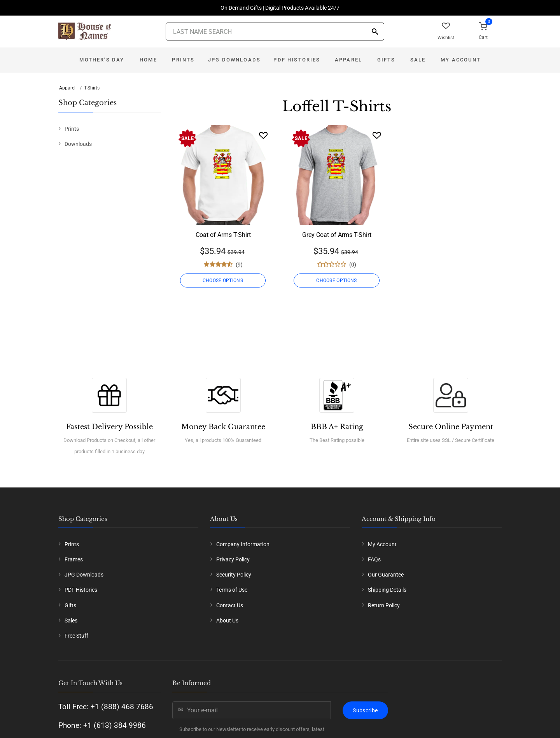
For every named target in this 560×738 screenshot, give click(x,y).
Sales (71, 621)
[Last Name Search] (275, 32)
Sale (418, 60)
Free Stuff (76, 636)
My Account (461, 60)
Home (148, 60)
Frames (74, 559)
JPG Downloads (234, 60)
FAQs (374, 559)
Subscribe (365, 710)
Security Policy (234, 575)
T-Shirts (92, 88)
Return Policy (384, 605)
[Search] (375, 32)
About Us (227, 621)
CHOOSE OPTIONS (223, 280)
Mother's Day (102, 60)
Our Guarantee (386, 575)
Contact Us (230, 605)
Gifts (386, 60)
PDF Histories (297, 60)
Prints (183, 60)
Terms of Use (232, 590)
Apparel (348, 60)
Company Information (243, 544)
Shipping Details (387, 590)
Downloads (78, 144)
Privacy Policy (233, 559)
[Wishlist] (263, 135)
